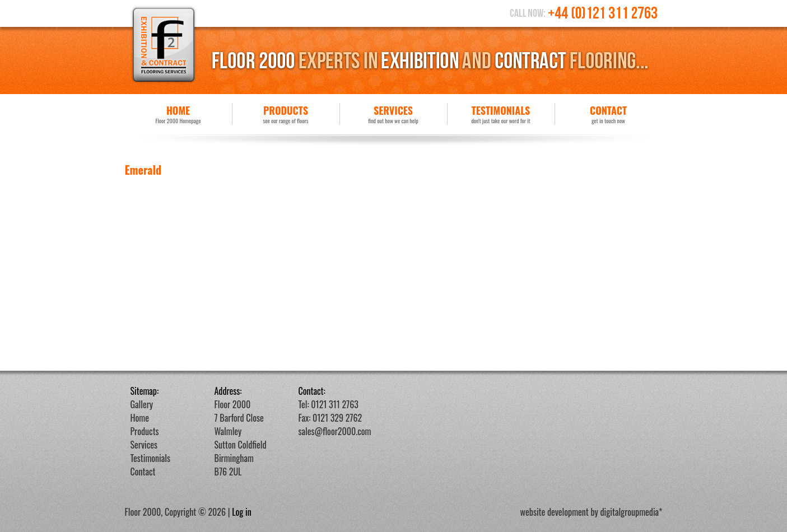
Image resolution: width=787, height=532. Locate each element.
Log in (242, 512)
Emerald (143, 170)
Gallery (142, 404)
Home (178, 114)
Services (393, 114)
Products (286, 114)
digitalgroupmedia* (632, 512)
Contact (609, 114)
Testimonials (501, 114)
